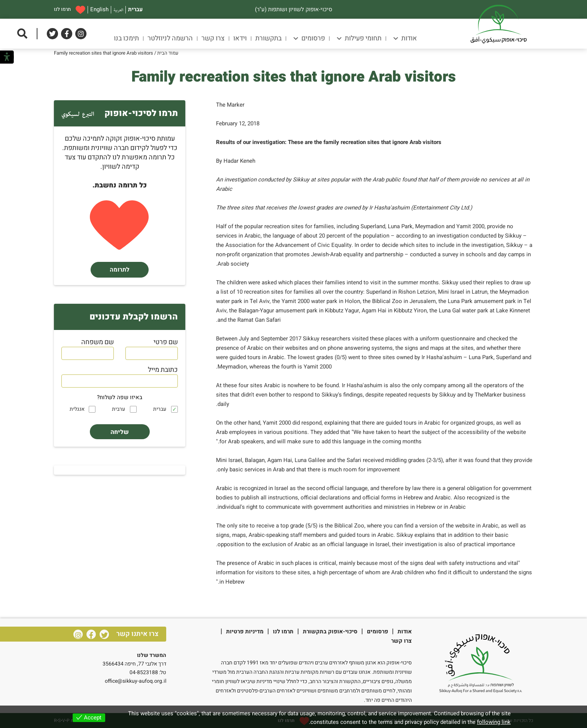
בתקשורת (268, 38)
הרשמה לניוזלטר (170, 38)
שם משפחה (98, 342)
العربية (118, 9)
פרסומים (309, 38)
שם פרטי (166, 342)
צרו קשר (213, 38)
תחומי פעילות (359, 38)
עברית (135, 9)
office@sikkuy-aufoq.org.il (136, 681)
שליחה (120, 432)
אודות (405, 38)
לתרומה (120, 270)
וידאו (240, 38)
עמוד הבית (168, 53)
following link (494, 722)
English (99, 9)
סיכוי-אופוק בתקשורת (330, 631)
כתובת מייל (163, 370)
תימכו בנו (126, 38)
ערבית (118, 409)
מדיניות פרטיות (245, 631)
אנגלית (77, 409)
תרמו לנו (70, 10)
